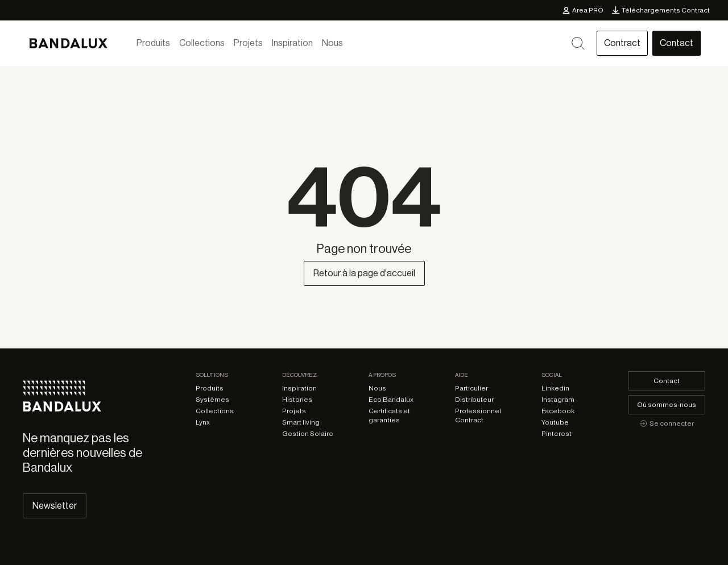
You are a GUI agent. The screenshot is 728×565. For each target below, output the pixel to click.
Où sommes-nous (667, 405)
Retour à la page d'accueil (364, 273)
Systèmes (212, 400)
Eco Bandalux (391, 400)
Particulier (471, 388)
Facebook (558, 411)
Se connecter (667, 423)
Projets (248, 43)
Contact (677, 43)
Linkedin (555, 388)
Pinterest (557, 434)
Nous (332, 43)
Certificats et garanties (389, 416)
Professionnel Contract (478, 416)
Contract (622, 43)
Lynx (203, 422)
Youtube (555, 422)
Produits (153, 43)
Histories (297, 400)
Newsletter (55, 506)
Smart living (301, 422)
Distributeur (474, 400)
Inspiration (292, 43)
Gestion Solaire (308, 434)
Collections (202, 43)
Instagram (558, 400)
